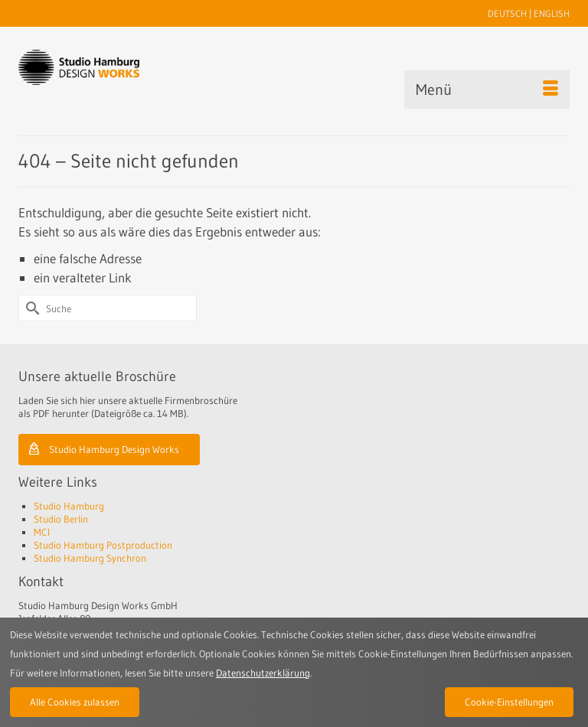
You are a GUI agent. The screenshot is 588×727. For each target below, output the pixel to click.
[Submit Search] (30, 308)
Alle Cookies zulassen (75, 702)
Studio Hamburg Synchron (90, 558)
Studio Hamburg (69, 506)
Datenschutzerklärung (263, 673)
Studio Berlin (61, 519)
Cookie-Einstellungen (509, 702)
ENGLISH (552, 13)
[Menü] (487, 90)
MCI (42, 532)
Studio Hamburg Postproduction (103, 545)
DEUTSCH (507, 13)
